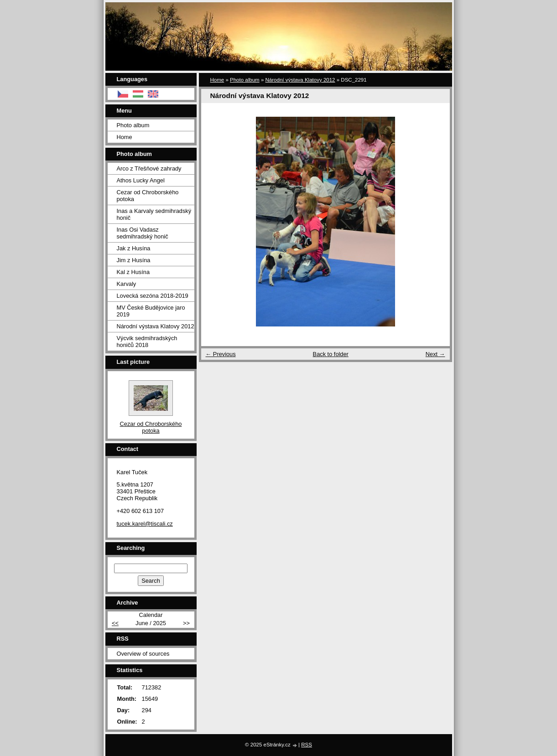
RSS (307, 745)
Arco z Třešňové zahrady (149, 168)
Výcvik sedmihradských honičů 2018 (147, 342)
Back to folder (331, 354)
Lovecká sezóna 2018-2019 (153, 296)
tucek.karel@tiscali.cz (145, 524)
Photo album (245, 80)
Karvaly (127, 284)
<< (115, 623)
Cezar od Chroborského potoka (148, 196)
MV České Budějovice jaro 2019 (151, 311)
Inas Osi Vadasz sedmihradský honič (143, 233)
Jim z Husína (134, 260)
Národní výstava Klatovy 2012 (300, 80)
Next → (435, 354)
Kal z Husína (133, 272)
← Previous (221, 354)
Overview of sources (143, 654)
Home (217, 80)
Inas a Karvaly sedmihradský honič (154, 214)
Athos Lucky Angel (141, 180)
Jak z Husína (134, 248)
